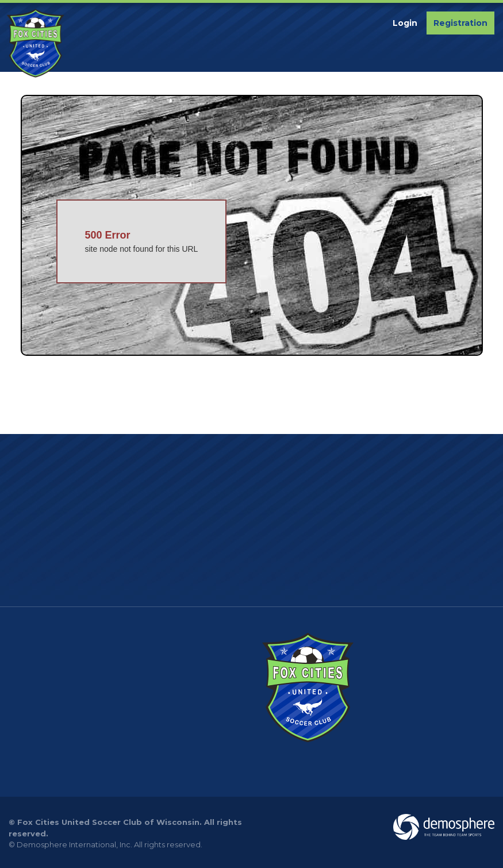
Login (405, 23)
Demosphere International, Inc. (74, 844)
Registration (460, 23)
